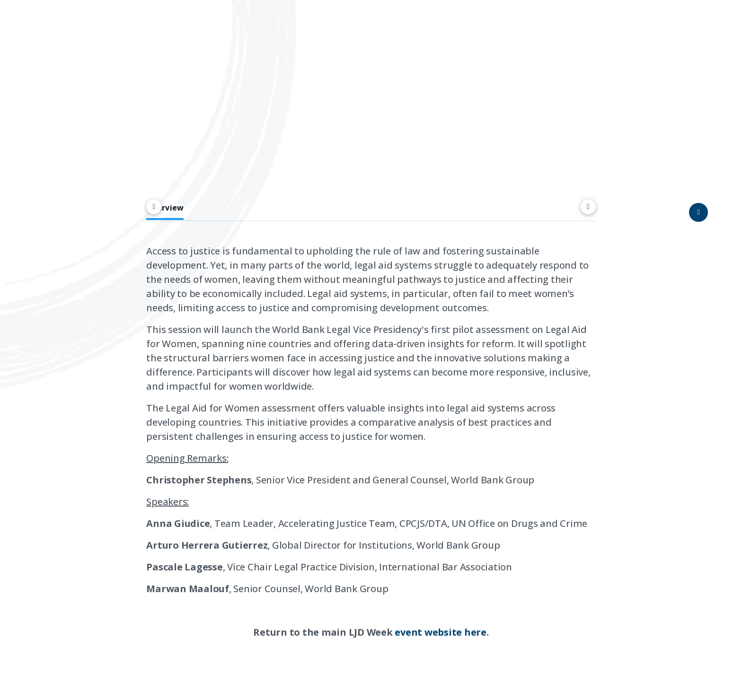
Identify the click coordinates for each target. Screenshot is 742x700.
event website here (441, 632)
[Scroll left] (154, 207)
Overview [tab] (165, 208)
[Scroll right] (588, 207)
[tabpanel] (371, 456)
